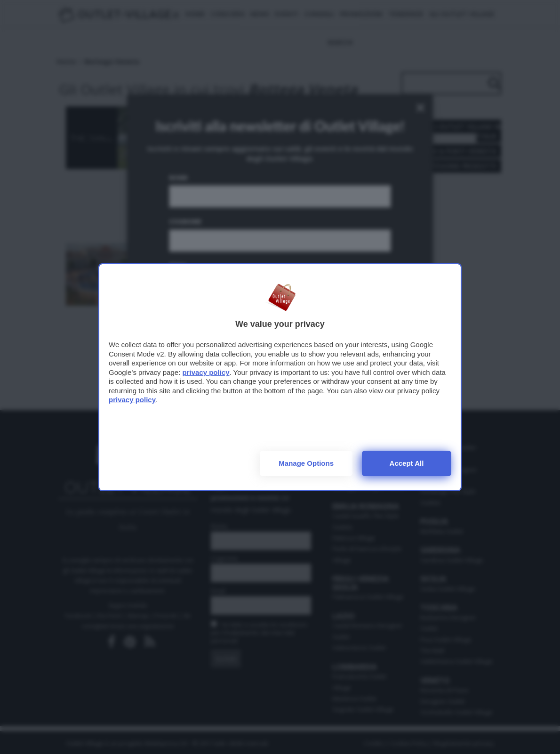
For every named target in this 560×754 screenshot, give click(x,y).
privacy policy (206, 372)
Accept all (407, 463)
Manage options (306, 463)
